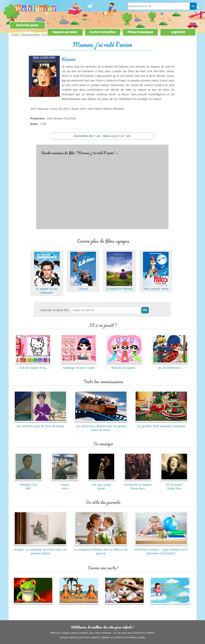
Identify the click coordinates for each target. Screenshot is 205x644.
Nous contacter (92, 637)
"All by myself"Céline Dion (174, 485)
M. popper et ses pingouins (47, 289)
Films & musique (140, 32)
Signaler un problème (113, 637)
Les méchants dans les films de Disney (40, 424)
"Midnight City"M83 (28, 485)
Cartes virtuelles (103, 32)
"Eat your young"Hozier (101, 485)
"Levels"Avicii (65, 485)
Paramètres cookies (135, 637)
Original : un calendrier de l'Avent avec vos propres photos (40, 550)
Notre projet (77, 637)
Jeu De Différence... (170, 366)
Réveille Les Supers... (124, 366)
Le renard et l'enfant (119, 287)
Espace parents (65, 32)
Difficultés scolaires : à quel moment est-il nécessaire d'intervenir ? (161, 550)
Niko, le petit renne (156, 287)
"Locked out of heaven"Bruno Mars (138, 485)
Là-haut (83, 287)
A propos (64, 637)
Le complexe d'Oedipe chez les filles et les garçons (101, 550)
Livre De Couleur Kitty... (33, 366)
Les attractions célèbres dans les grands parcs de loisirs (101, 426)
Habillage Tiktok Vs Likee (79, 366)
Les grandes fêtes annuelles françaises (161, 424)
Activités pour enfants (27, 29)
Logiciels (178, 32)
